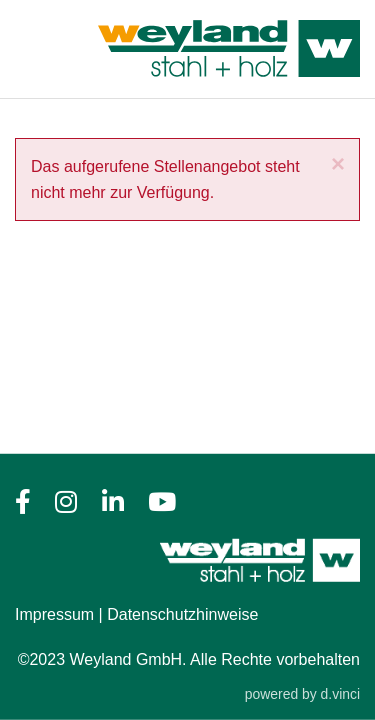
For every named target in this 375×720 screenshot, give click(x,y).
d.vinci (340, 694)
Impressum (54, 614)
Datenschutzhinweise (182, 614)
